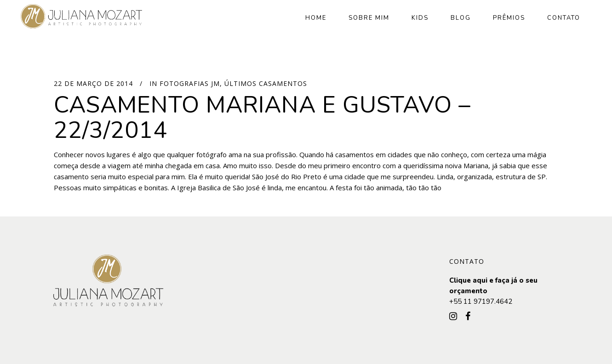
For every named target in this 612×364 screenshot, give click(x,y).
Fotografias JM (190, 83)
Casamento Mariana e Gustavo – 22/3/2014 (262, 118)
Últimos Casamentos (266, 83)
